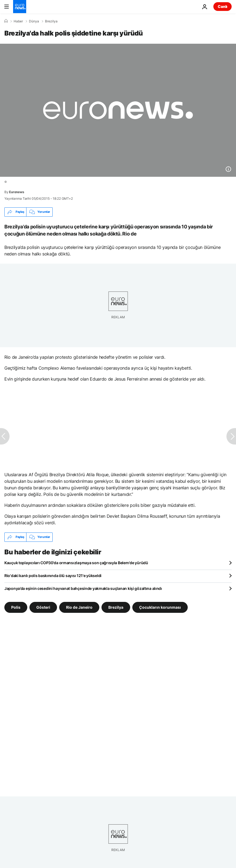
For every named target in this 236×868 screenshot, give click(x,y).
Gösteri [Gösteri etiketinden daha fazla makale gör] (43, 607)
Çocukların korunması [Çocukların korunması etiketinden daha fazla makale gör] (160, 607)
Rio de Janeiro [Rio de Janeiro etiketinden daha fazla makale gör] (79, 607)
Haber (18, 21)
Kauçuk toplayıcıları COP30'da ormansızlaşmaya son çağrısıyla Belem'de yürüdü (76, 563)
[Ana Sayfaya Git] (20, 7)
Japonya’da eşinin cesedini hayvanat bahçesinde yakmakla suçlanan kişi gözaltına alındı (83, 588)
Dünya (34, 21)
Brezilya (51, 21)
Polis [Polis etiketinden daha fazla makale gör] (16, 607)
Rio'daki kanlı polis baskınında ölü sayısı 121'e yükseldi (53, 576)
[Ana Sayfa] (6, 21)
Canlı (222, 6)
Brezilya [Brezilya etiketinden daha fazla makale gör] (116, 607)
